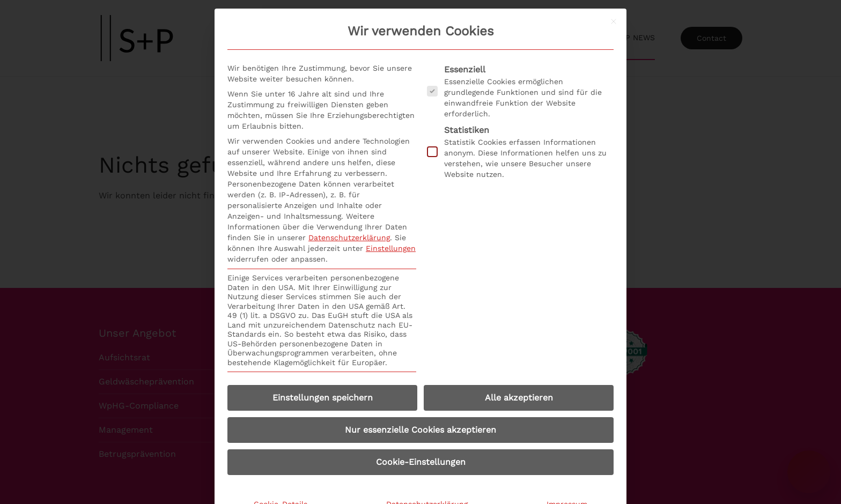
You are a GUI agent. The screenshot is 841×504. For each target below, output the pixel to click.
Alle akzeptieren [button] (519, 398)
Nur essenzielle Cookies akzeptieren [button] (420, 430)
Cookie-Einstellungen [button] (421, 462)
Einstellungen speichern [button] (323, 398)
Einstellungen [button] (391, 248)
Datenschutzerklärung (349, 238)
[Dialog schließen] (614, 21)
